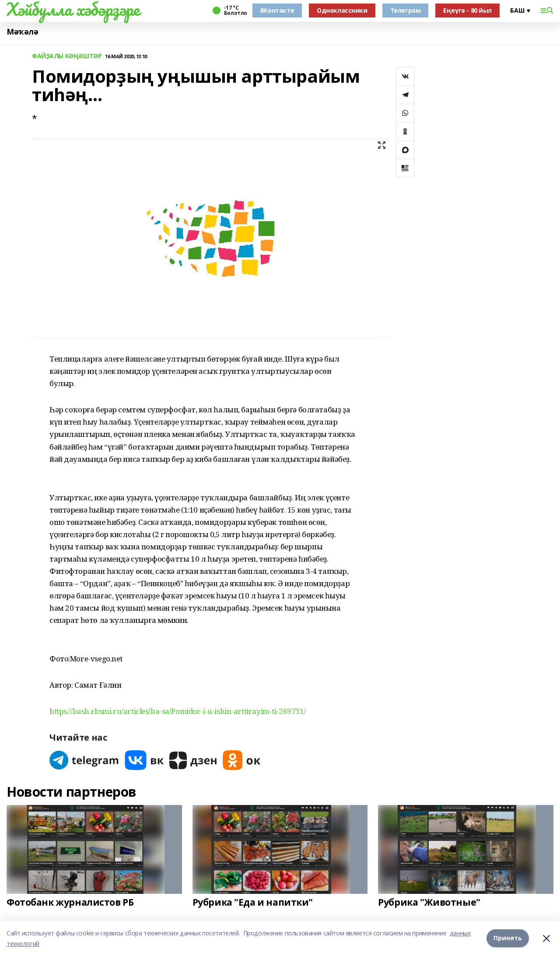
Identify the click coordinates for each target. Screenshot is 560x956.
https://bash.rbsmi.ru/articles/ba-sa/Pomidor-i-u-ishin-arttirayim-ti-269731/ (178, 711)
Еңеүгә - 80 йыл (467, 10)
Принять (508, 938)
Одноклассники (342, 10)
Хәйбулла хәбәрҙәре (73, 9)
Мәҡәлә (22, 32)
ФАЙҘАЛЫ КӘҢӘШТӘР (67, 56)
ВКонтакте (277, 10)
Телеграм (406, 10)
